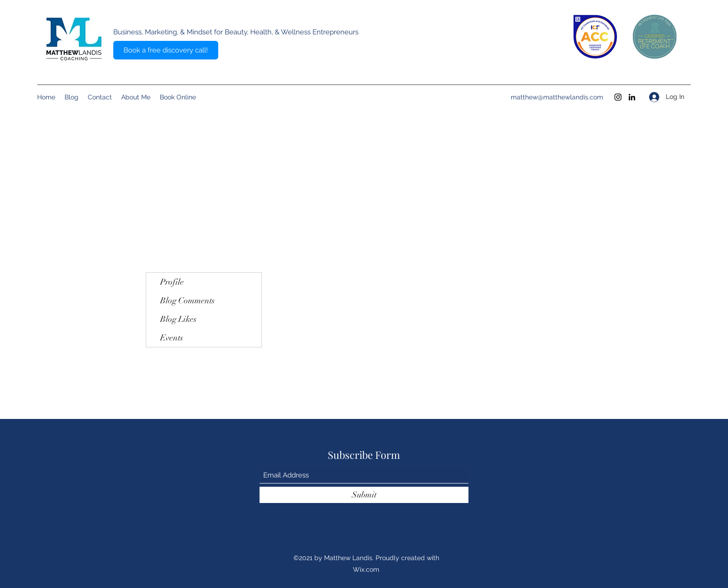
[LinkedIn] (632, 97)
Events (172, 338)
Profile (172, 282)
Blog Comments (187, 301)
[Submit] (364, 495)
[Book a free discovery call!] (166, 50)
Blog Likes (178, 319)
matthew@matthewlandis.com (557, 97)
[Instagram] (618, 97)
